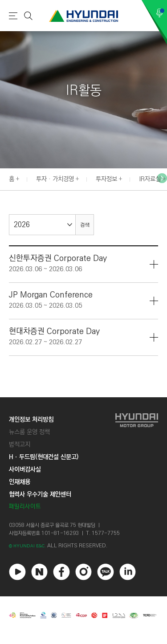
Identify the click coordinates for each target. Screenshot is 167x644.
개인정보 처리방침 (31, 420)
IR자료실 (150, 179)
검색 (85, 225)
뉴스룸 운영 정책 (29, 432)
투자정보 (106, 179)
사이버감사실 (25, 469)
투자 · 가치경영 (55, 179)
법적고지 (20, 444)
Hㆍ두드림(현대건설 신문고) (44, 457)
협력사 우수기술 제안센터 (40, 494)
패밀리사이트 (25, 507)
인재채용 (20, 482)
